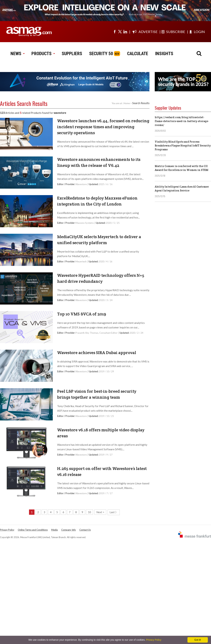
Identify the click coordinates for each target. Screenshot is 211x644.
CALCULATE (138, 54)
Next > (100, 512)
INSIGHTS (164, 54)
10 (89, 512)
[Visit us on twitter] (120, 32)
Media (54, 530)
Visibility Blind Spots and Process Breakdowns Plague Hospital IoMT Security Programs (183, 146)
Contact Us (85, 530)
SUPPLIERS (72, 54)
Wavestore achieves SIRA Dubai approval (97, 353)
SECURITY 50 (101, 54)
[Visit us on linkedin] (125, 32)
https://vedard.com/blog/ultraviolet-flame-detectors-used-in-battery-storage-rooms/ (182, 121)
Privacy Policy (7, 530)
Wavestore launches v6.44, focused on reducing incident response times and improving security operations (103, 127)
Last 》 (114, 512)
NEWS (17, 54)
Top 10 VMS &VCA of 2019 (82, 314)
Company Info (68, 530)
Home (127, 103)
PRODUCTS (43, 54)
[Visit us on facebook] (115, 32)
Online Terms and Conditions (33, 530)
